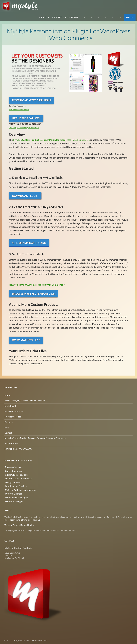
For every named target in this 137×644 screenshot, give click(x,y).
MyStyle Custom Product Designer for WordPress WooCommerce (35, 438)
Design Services (12, 481)
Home (7, 395)
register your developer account (24, 127)
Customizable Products (15, 474)
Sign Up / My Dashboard (29, 243)
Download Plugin (25, 196)
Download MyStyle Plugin (31, 100)
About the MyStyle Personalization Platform (25, 400)
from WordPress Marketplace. (19, 109)
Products (58, 17)
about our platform (19, 520)
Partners (8, 422)
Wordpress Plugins (13, 499)
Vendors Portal (11, 443)
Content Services (12, 471)
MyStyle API (10, 406)
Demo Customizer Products (17, 478)
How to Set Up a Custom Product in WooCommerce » (37, 284)
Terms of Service (12, 525)
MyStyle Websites (13, 417)
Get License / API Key (26, 118)
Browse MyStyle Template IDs (33, 293)
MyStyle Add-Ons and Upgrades (19, 488)
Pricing (74, 17)
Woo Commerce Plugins (16, 495)
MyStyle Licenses (12, 492)
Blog (7, 427)
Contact (8, 433)
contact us (35, 520)
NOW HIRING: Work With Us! (18, 449)
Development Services (15, 485)
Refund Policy (28, 525)
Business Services (12, 467)
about (43, 17)
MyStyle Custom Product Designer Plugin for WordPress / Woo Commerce (51, 140)
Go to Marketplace (26, 340)
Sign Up (130, 17)
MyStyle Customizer (14, 411)
